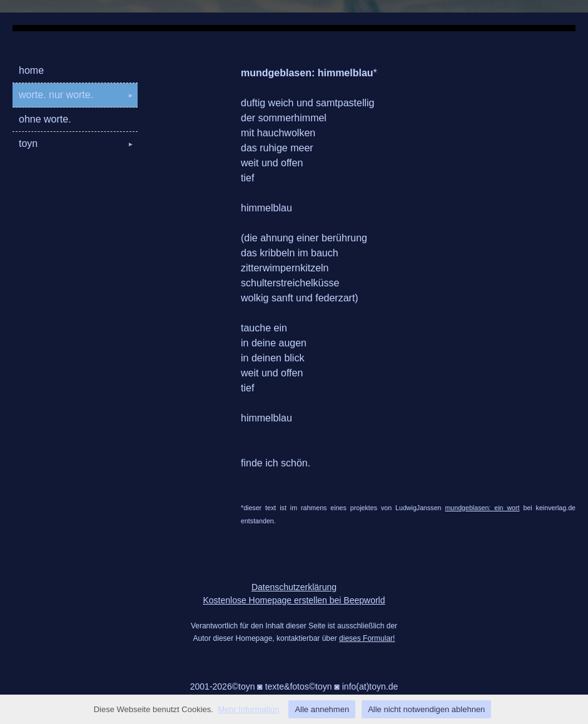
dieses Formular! (367, 638)
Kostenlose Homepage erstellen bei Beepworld (294, 600)
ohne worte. (45, 119)
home (31, 70)
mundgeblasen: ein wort (482, 508)
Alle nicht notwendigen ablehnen (426, 709)
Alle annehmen (322, 709)
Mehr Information (248, 709)
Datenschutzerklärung (294, 587)
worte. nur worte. (78, 95)
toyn (78, 143)
